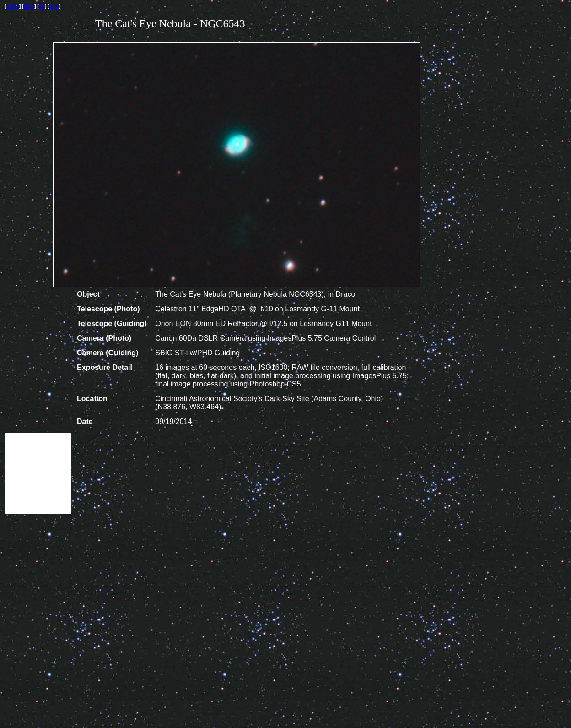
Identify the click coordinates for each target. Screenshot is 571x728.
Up (42, 6)
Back (29, 6)
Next (54, 6)
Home (13, 6)
